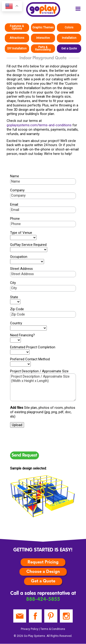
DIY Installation (17, 48)
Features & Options (17, 27)
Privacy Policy (30, 629)
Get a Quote (69, 48)
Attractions (17, 38)
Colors (69, 27)
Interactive (43, 38)
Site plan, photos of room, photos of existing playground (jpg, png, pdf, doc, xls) (43, 412)
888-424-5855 (43, 599)
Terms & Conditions (53, 629)
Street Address (21, 269)
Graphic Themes (43, 27)
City (13, 283)
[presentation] (45, 439)
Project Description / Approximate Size (39, 371)
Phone (15, 219)
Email (14, 205)
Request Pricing (43, 562)
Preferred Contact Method (30, 359)
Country (16, 323)
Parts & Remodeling (43, 48)
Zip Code (17, 309)
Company (17, 190)
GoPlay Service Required (28, 245)
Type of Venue (21, 233)
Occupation (19, 257)
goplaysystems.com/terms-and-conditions (39, 125)
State (14, 297)
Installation (69, 38)
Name (15, 176)
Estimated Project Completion (33, 347)
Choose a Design (43, 572)
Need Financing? (22, 335)
